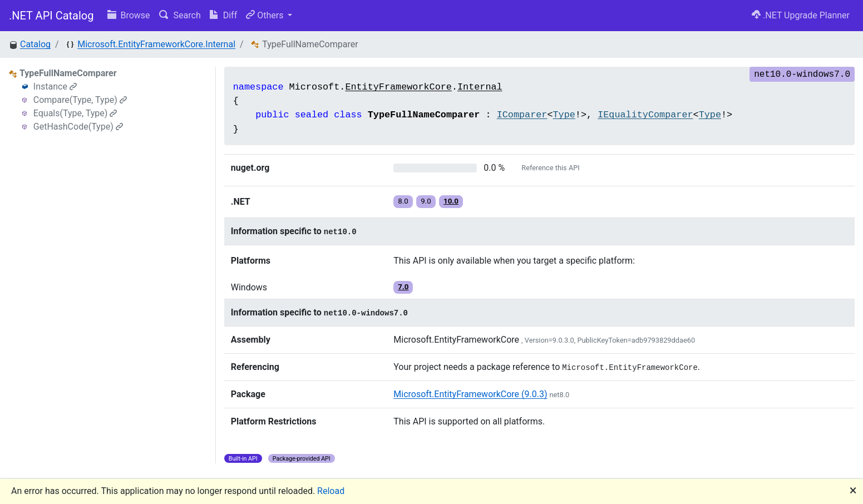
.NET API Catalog (51, 16)
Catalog (35, 44)
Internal (480, 87)
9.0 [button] (426, 201)
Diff (223, 15)
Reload (331, 491)
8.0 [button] (403, 201)
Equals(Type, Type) (75, 113)
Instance (55, 87)
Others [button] (266, 15)
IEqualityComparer (645, 115)
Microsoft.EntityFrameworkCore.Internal (156, 44)
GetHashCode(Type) (78, 127)
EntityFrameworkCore (398, 87)
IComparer (522, 115)
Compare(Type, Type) (80, 100)
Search (180, 15)
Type (564, 115)
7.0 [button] (403, 287)
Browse (129, 15)
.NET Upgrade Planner (801, 15)
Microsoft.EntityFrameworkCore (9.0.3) (470, 394)
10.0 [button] (451, 201)
